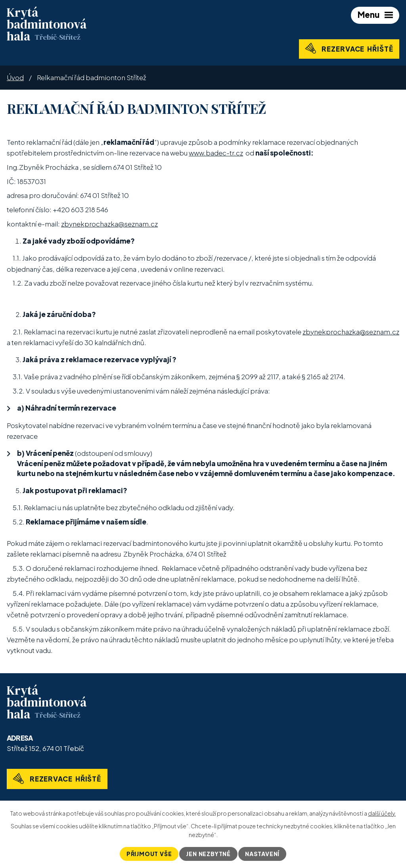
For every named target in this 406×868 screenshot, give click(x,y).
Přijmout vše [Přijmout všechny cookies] (149, 854)
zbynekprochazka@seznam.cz (109, 224)
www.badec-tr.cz (216, 153)
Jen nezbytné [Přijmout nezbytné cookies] (208, 854)
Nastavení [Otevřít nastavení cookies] (262, 854)
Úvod (15, 77)
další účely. (382, 813)
